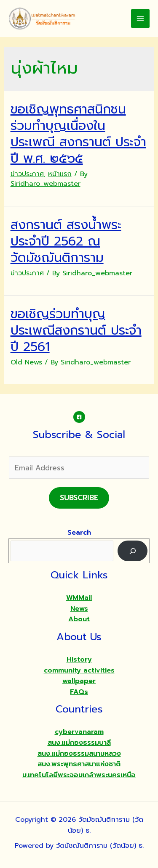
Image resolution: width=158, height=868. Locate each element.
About (79, 619)
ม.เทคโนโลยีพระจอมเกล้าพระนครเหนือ (79, 775)
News (79, 609)
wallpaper (79, 681)
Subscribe (79, 498)
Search (79, 533)
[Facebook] (79, 417)
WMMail (79, 598)
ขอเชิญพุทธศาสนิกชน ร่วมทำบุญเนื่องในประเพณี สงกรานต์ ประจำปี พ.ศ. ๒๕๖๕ (78, 134)
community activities (79, 670)
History (79, 660)
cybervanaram (79, 732)
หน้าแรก (60, 174)
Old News (26, 362)
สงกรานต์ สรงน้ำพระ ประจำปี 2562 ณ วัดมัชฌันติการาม (66, 241)
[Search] (133, 551)
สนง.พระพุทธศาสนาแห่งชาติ (79, 764)
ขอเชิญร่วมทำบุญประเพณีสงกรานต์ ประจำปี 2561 (76, 330)
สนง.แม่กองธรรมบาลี (79, 743)
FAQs (79, 692)
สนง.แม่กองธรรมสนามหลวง (79, 754)
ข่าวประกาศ (27, 174)
